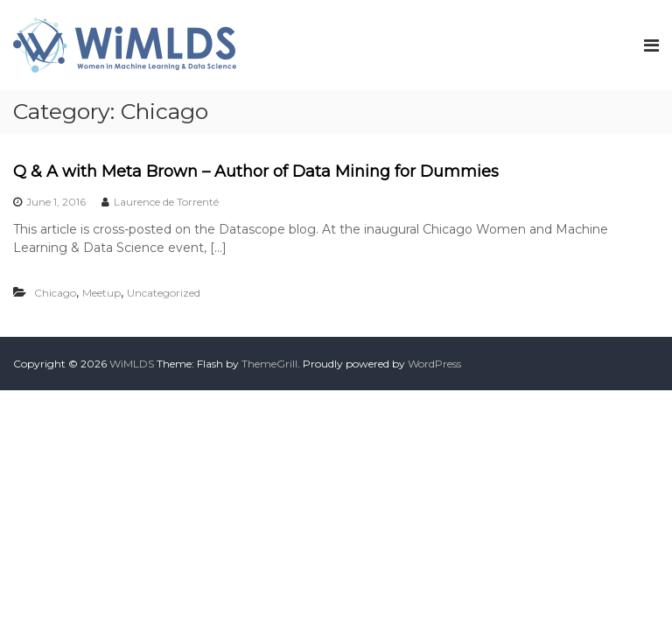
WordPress (434, 364)
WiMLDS (132, 364)
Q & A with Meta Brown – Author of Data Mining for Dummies (256, 171)
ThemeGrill (269, 364)
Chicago (55, 293)
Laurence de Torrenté (166, 202)
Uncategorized (164, 293)
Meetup (101, 293)
